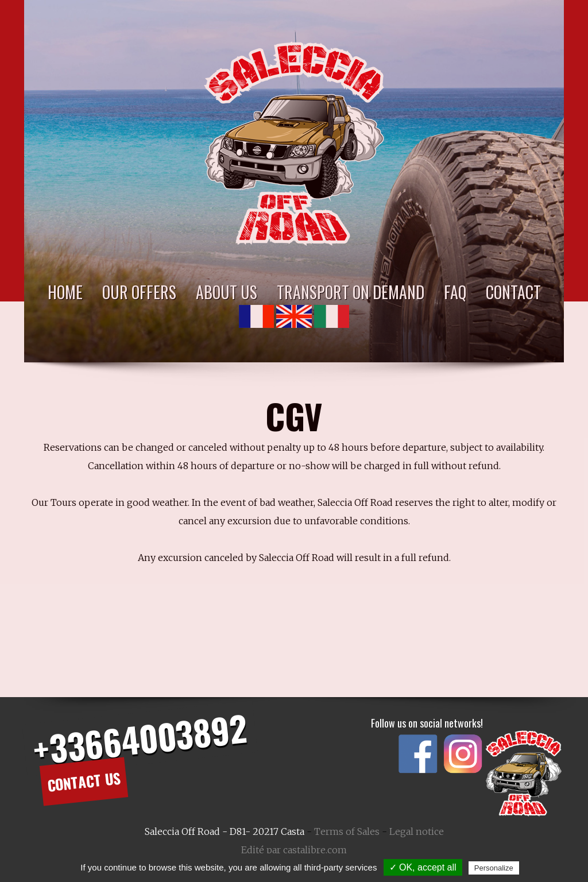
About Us (227, 292)
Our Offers (139, 292)
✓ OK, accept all (423, 867)
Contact (513, 292)
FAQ (455, 292)
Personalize (494, 868)
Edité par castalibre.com (294, 850)
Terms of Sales (347, 831)
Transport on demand (351, 292)
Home (65, 292)
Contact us (84, 781)
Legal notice (417, 831)
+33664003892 (140, 738)
